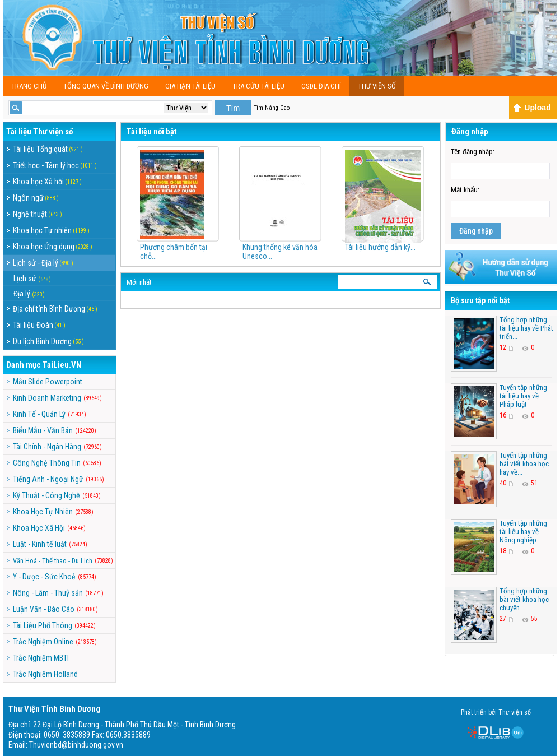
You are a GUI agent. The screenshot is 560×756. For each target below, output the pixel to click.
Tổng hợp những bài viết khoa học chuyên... (524, 599)
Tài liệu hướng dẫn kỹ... (380, 247)
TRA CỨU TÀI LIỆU (258, 86)
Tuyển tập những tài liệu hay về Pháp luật (523, 396)
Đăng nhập (476, 231)
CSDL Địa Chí (321, 86)
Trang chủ (29, 86)
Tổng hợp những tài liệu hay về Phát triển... (526, 328)
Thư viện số (377, 86)
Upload (532, 108)
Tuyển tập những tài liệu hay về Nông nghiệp (523, 532)
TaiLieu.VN (62, 365)
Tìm (233, 108)
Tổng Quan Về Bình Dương (106, 86)
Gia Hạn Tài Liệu (190, 86)
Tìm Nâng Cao (272, 108)
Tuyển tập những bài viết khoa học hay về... (524, 464)
